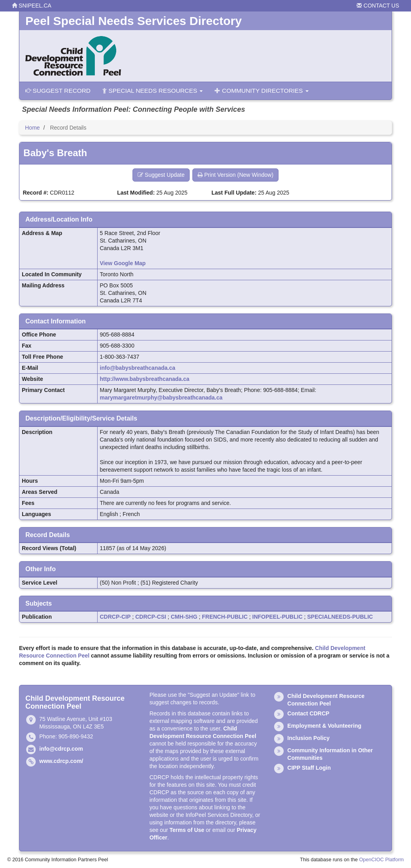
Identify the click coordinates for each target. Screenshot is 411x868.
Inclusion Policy (308, 738)
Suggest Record (58, 91)
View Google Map (123, 263)
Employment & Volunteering (324, 726)
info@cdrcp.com (61, 749)
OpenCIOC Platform (381, 860)
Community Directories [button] (261, 91)
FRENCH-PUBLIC (225, 617)
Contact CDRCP (308, 713)
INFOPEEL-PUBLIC (278, 617)
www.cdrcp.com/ (61, 761)
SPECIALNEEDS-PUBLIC (340, 617)
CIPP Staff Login (309, 768)
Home (32, 128)
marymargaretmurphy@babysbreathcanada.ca (161, 398)
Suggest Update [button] (161, 175)
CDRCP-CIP (115, 617)
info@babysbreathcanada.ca (138, 368)
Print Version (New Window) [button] (235, 175)
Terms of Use (187, 830)
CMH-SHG (184, 617)
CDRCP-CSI (151, 617)
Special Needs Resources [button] (153, 91)
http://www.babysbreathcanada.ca (145, 379)
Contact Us (378, 6)
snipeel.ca (32, 6)
